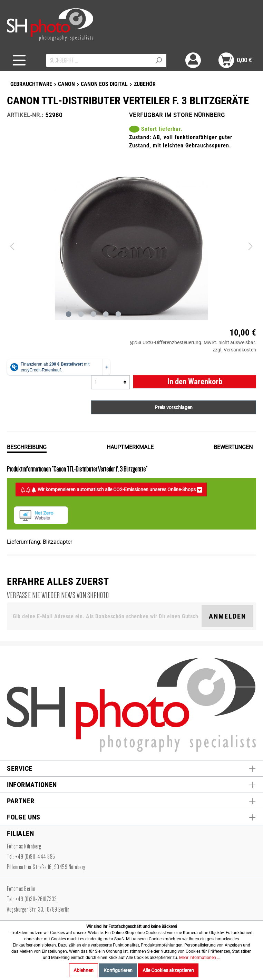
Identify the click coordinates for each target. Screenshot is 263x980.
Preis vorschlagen (174, 407)
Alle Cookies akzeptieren (168, 970)
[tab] (27, 447)
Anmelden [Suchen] (227, 616)
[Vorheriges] (12, 246)
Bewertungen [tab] (233, 447)
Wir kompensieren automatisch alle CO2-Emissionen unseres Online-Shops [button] (111, 490)
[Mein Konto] (193, 60)
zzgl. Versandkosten (234, 350)
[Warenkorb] (235, 60)
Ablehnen (84, 970)
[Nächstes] (251, 246)
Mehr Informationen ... (200, 958)
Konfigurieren (118, 970)
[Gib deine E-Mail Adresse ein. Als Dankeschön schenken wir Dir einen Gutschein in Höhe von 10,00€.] (106, 616)
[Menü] (19, 60)
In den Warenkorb (195, 382)
